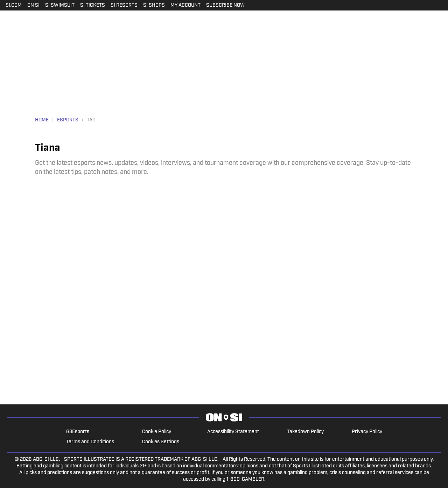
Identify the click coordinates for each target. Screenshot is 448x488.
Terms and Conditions (90, 442)
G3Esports (78, 432)
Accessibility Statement (233, 432)
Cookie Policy (157, 432)
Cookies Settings (161, 442)
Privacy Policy (367, 432)
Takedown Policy (305, 432)
